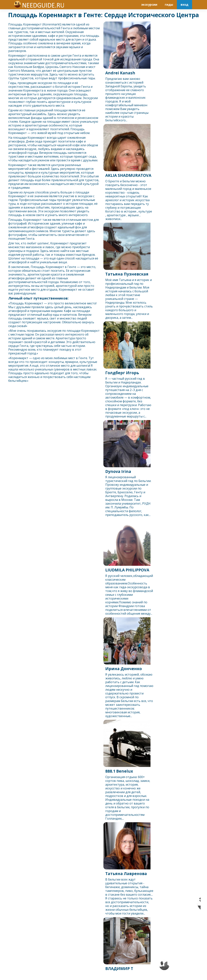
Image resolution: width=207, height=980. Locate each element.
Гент (65, 28)
